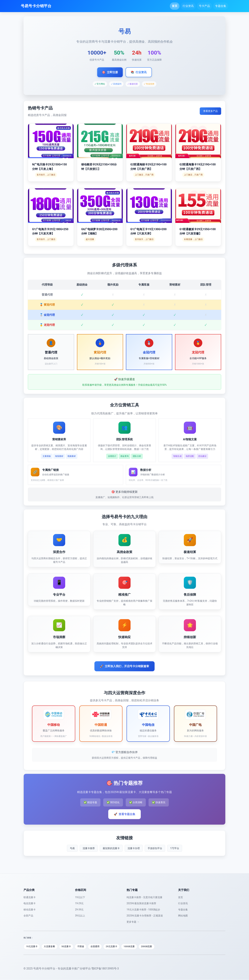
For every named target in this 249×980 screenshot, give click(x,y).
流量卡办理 (134, 848)
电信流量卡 (30, 903)
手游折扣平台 (155, 848)
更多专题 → (133, 922)
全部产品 (28, 916)
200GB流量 (148, 947)
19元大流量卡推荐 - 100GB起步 (143, 910)
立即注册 (110, 72)
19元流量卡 (32, 947)
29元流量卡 (113, 947)
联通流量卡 (30, 897)
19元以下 (80, 897)
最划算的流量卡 (111, 848)
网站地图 (183, 916)
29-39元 (79, 910)
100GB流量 (131, 947)
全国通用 (96, 947)
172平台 (175, 848)
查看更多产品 (210, 111)
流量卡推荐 (89, 848)
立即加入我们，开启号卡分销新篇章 (124, 666)
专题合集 (221, 6)
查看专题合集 (124, 814)
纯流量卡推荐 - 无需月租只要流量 (144, 897)
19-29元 (79, 903)
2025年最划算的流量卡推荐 (141, 903)
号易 (72, 848)
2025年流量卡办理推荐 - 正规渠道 (145, 916)
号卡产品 (204, 6)
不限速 (82, 947)
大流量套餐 (50, 947)
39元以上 (80, 916)
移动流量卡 (30, 910)
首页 (175, 6)
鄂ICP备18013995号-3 (105, 969)
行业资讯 (188, 6)
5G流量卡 (67, 947)
